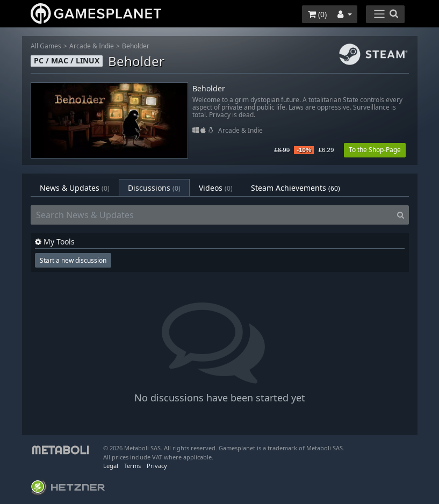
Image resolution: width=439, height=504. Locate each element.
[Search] (401, 215)
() (317, 14)
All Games (46, 46)
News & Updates (75, 188)
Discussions (154, 188)
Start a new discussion (73, 260)
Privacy (157, 466)
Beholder (136, 46)
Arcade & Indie (92, 46)
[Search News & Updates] (212, 215)
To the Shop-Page (375, 150)
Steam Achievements (296, 188)
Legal (111, 466)
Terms (132, 466)
